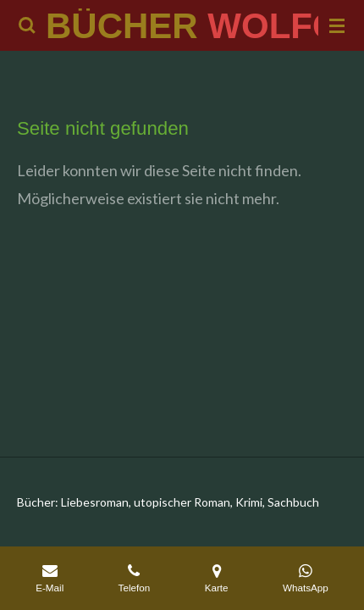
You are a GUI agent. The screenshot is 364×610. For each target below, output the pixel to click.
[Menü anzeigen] (337, 25)
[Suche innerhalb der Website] (27, 25)
